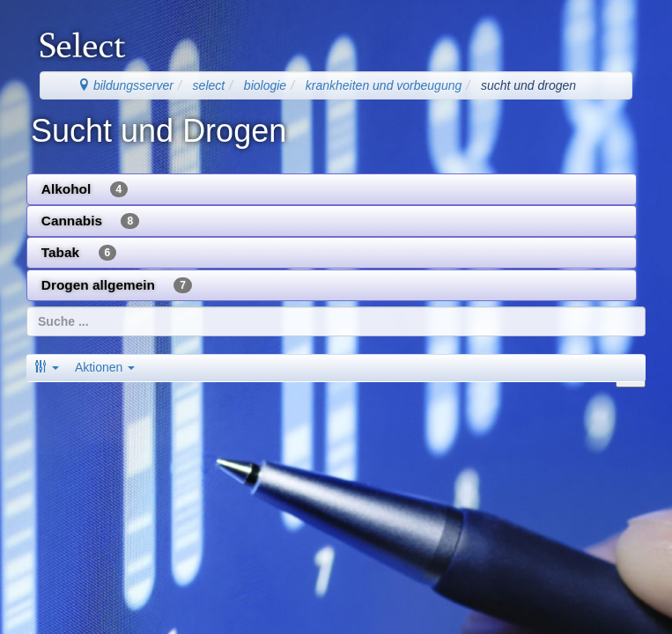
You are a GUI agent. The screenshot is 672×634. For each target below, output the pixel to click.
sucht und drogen (528, 85)
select (209, 85)
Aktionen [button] (105, 367)
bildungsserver (126, 85)
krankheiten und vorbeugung (384, 85)
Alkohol (85, 189)
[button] (47, 367)
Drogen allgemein (117, 285)
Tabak (79, 253)
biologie (265, 85)
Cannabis (90, 221)
